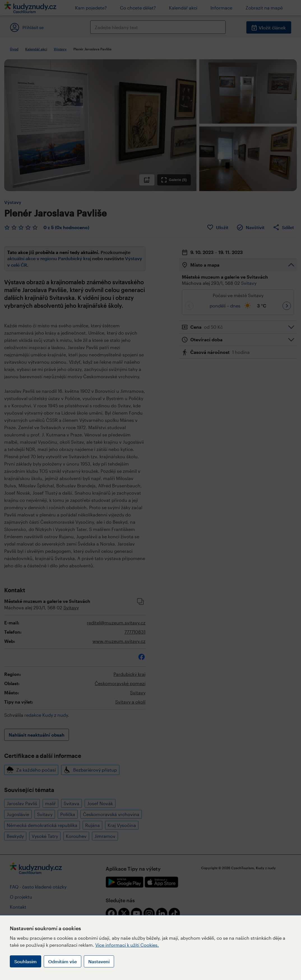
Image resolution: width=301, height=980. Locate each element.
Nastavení (99, 961)
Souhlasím (26, 961)
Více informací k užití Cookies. (127, 945)
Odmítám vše (62, 961)
